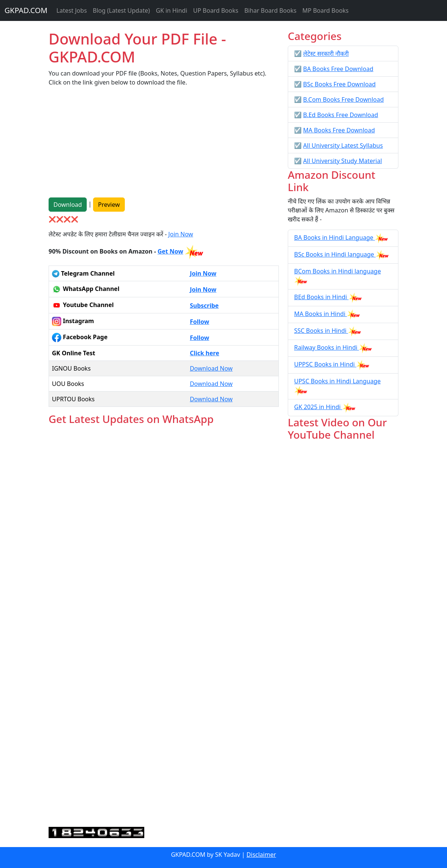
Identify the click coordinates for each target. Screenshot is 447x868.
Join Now (181, 234)
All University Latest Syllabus (343, 145)
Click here (205, 353)
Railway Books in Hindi (326, 347)
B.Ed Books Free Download (340, 115)
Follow (200, 322)
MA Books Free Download (339, 130)
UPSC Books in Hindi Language (337, 381)
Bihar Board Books (270, 10)
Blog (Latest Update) (121, 10)
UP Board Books (216, 10)
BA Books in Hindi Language (335, 237)
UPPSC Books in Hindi (325, 364)
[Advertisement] (164, 145)
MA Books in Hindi (320, 314)
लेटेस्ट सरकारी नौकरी (326, 53)
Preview (109, 205)
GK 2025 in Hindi (318, 407)
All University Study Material (343, 161)
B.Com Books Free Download (343, 99)
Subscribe (204, 306)
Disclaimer (261, 855)
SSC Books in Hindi (321, 331)
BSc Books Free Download (339, 84)
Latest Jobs (72, 10)
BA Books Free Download (338, 69)
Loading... (164, 627)
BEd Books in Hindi (321, 297)
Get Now (170, 251)
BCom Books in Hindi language (337, 271)
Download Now (211, 368)
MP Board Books (326, 10)
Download (68, 205)
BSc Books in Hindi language (335, 254)
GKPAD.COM (26, 10)
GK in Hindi (172, 10)
